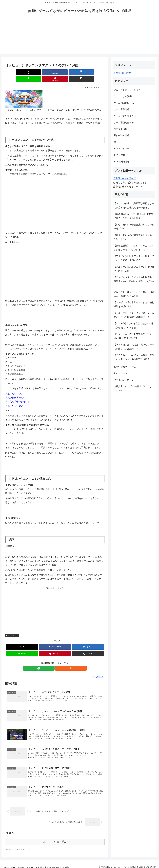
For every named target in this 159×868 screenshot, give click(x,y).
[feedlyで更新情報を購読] (52, 661)
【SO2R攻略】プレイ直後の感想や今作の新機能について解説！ (134, 325)
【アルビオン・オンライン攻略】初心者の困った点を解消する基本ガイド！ (134, 315)
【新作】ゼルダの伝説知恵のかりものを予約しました (134, 237)
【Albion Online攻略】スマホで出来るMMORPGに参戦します (133, 336)
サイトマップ (120, 373)
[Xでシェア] (13, 72)
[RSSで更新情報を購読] (58, 661)
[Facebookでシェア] (30, 72)
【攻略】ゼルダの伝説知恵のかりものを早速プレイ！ (134, 227)
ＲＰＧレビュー (12, 628)
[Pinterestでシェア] (80, 72)
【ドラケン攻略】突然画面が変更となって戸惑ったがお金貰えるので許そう (134, 205)
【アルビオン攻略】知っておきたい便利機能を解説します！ (134, 304)
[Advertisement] (79, 36)
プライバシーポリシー (125, 380)
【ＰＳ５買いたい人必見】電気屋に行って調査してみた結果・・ (134, 347)
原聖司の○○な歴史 (123, 73)
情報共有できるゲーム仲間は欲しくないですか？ (134, 388)
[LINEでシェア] (63, 72)
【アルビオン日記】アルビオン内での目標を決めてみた (134, 269)
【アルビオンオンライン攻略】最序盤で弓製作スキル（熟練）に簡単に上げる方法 (134, 281)
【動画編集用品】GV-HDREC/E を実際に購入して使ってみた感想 (133, 216)
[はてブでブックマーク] (47, 72)
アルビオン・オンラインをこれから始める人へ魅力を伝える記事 (134, 294)
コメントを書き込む (55, 839)
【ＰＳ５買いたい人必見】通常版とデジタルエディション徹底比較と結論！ (134, 357)
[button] (97, 72)
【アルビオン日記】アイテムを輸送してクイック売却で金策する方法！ (134, 258)
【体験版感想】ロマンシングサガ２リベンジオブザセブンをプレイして (134, 248)
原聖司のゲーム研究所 (124, 178)
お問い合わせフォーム (125, 367)
